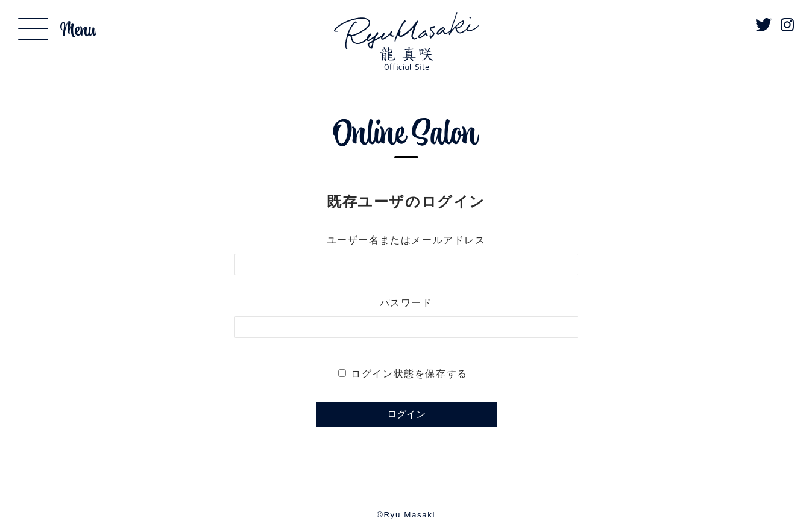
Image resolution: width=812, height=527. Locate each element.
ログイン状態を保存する (409, 374)
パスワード (406, 303)
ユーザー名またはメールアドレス (406, 240)
